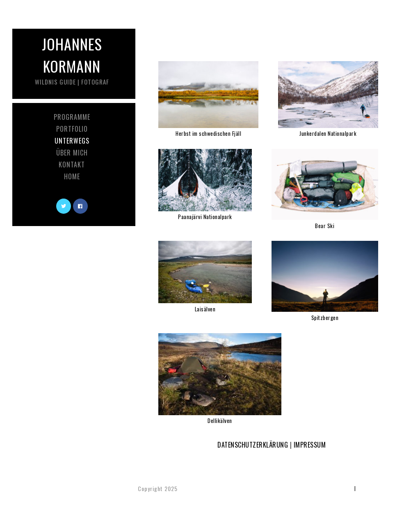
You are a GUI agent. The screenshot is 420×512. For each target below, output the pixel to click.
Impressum (341, 488)
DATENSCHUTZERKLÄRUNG (253, 445)
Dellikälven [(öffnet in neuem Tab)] (220, 421)
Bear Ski (325, 226)
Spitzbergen (325, 318)
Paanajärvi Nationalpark (205, 217)
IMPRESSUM (310, 445)
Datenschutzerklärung (382, 488)
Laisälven (205, 309)
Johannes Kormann (72, 60)
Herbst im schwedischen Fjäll (208, 133)
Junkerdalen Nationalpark (328, 133)
